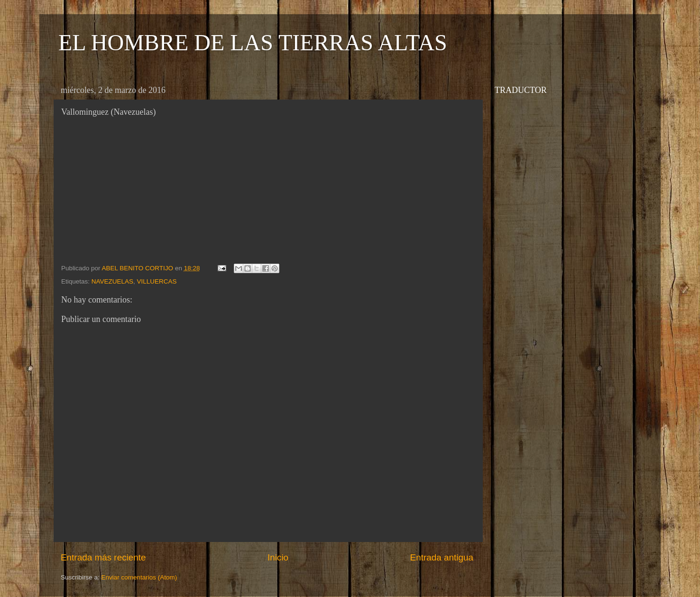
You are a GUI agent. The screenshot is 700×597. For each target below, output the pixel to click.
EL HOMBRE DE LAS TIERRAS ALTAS (253, 42)
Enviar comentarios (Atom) (139, 577)
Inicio (278, 557)
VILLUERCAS (157, 281)
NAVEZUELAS (112, 281)
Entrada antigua (442, 557)
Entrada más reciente (103, 557)
